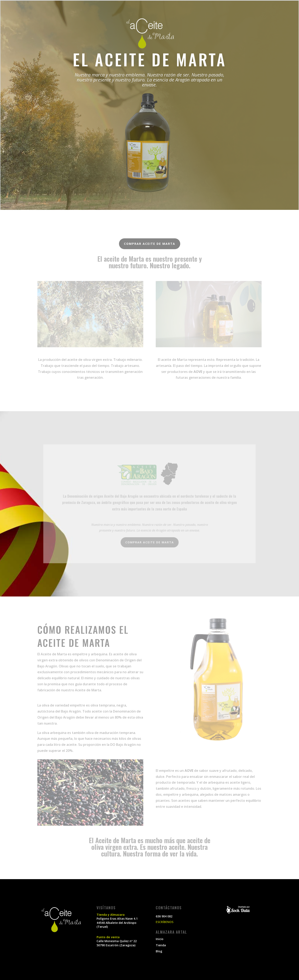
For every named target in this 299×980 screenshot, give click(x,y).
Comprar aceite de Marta (150, 244)
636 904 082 (164, 916)
